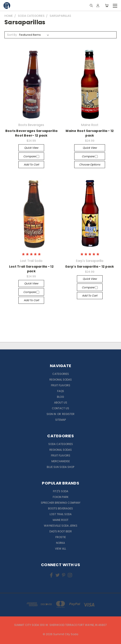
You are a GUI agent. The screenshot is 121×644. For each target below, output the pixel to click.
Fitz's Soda (61, 491)
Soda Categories (61, 444)
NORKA (60, 543)
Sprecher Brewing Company (61, 503)
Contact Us (60, 408)
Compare (31, 156)
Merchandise (61, 461)
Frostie (61, 537)
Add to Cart (31, 164)
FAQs (61, 391)
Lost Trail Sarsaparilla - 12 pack (31, 269)
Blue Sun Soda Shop (60, 467)
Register (68, 414)
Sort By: (12, 35)
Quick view (31, 148)
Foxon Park (61, 497)
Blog (60, 397)
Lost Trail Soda (61, 514)
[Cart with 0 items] (107, 6)
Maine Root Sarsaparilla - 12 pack (90, 133)
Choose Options (90, 164)
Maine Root (61, 520)
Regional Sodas (61, 380)
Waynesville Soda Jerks (61, 526)
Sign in (52, 414)
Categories (61, 374)
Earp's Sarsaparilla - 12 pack (90, 267)
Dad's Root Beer (61, 531)
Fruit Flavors (61, 385)
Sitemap (60, 420)
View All (60, 549)
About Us (61, 403)
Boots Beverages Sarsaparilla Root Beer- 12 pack (31, 133)
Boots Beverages (60, 508)
